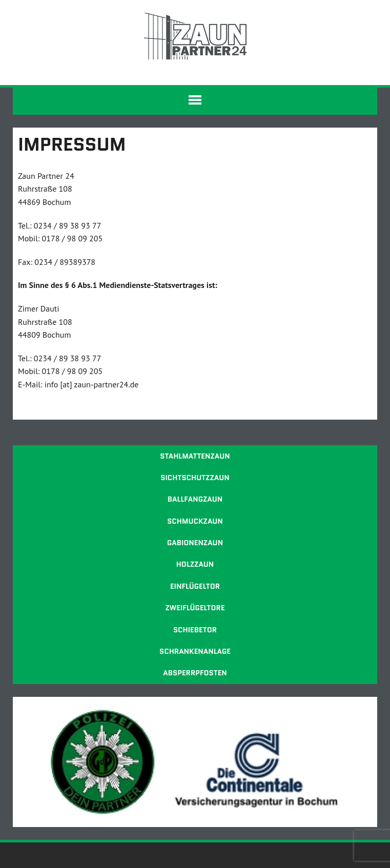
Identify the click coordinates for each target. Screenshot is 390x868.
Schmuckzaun (195, 521)
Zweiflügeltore (195, 608)
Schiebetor (195, 630)
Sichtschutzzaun (195, 478)
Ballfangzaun (195, 499)
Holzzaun (195, 564)
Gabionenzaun (195, 543)
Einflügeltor (195, 586)
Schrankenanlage (195, 651)
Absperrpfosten (195, 673)
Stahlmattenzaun (195, 456)
